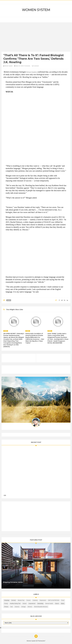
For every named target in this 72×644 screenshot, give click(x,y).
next (5, 495)
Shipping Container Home (13, 582)
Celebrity (35, 600)
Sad (11, 607)
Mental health (49, 603)
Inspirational (32, 603)
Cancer (28, 600)
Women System (36, 10)
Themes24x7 (42, 641)
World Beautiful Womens (41, 607)
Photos (6, 607)
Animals (13, 600)
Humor (25, 603)
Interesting (40, 603)
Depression (43, 600)
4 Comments (27, 66)
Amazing (7, 600)
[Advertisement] (36, 37)
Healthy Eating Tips (15, 603)
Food (63, 600)
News (9, 300)
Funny (6, 603)
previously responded (24, 277)
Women (30, 607)
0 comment (35, 66)
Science (17, 607)
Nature (57, 603)
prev (4, 495)
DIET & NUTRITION (54, 600)
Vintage (23, 607)
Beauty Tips (21, 600)
